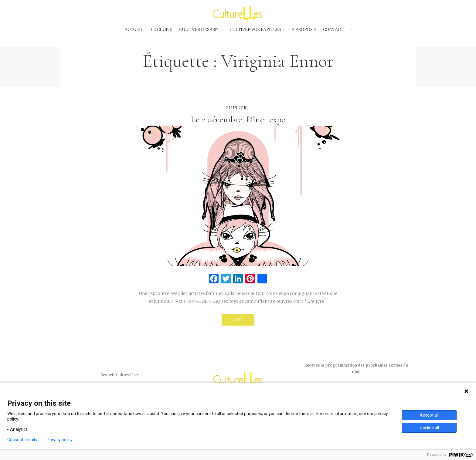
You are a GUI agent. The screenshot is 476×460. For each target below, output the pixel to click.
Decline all (429, 428)
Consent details (22, 440)
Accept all (429, 415)
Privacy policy (60, 440)
